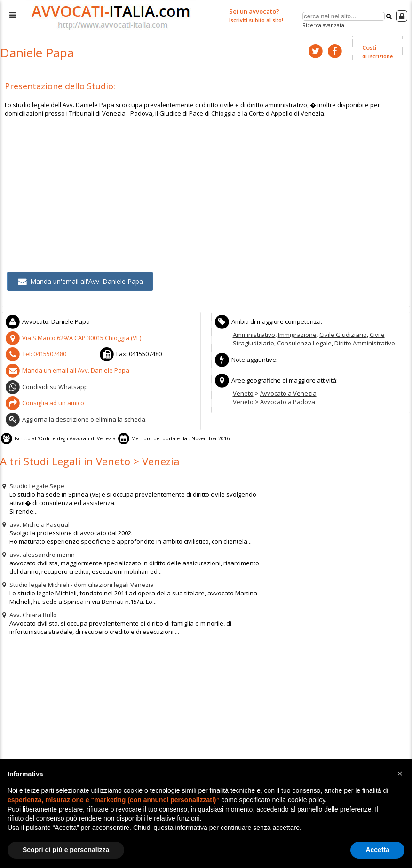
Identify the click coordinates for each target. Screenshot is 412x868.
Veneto (243, 393)
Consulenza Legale (304, 343)
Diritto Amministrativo (365, 343)
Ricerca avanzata (323, 25)
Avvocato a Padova (288, 402)
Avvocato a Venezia (288, 393)
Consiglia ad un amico (45, 403)
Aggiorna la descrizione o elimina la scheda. (76, 419)
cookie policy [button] (306, 800)
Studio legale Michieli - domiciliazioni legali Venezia (77, 585)
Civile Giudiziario (343, 335)
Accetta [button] (377, 850)
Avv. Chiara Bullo (28, 615)
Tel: (36, 354)
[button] (400, 774)
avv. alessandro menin (37, 555)
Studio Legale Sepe (32, 486)
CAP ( (73, 338)
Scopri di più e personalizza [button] (66, 850)
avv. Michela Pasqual (35, 524)
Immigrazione (297, 335)
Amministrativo (254, 335)
